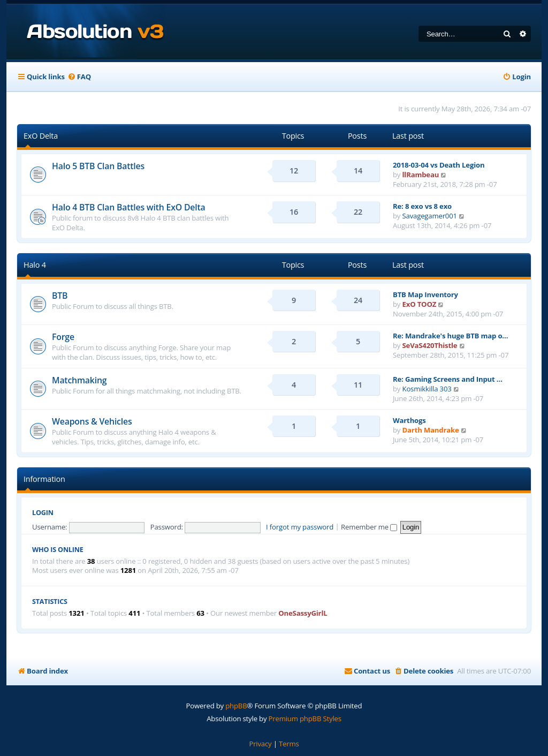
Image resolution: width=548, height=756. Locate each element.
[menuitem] (79, 77)
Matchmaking (79, 380)
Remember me (369, 527)
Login (43, 513)
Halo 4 (35, 265)
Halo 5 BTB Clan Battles (98, 166)
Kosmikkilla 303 (427, 389)
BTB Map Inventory (425, 294)
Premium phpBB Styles (305, 719)
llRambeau (421, 175)
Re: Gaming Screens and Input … (448, 379)
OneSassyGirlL (303, 613)
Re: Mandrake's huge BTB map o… (450, 336)
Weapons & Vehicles (92, 421)
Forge (63, 337)
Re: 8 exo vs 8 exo (422, 206)
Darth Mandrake (431, 430)
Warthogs (409, 420)
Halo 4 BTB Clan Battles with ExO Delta (128, 207)
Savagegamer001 (430, 216)
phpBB (236, 706)
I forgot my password (300, 527)
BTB (60, 296)
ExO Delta (41, 136)
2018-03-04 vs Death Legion (439, 165)
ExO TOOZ (420, 304)
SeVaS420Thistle (430, 345)
